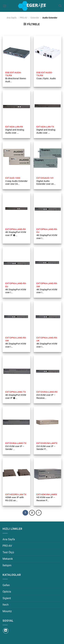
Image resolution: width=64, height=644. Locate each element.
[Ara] (60, 6)
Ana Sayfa (12, 18)
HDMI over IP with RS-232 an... (16, 497)
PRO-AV (24, 18)
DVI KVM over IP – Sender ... (16, 446)
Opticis (7, 592)
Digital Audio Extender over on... (46, 181)
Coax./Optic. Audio (46, 75)
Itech (6, 605)
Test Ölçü (8, 552)
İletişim (7, 565)
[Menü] (5, 6)
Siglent (7, 598)
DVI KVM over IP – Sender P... (47, 446)
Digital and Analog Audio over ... (15, 130)
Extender (35, 18)
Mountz (7, 611)
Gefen (6, 585)
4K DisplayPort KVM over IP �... (16, 232)
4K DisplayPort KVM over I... (47, 234)
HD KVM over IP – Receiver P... (47, 497)
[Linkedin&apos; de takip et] (6, 631)
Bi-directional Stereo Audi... (16, 77)
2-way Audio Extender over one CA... (16, 181)
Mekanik (8, 559)
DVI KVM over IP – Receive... (47, 395)
